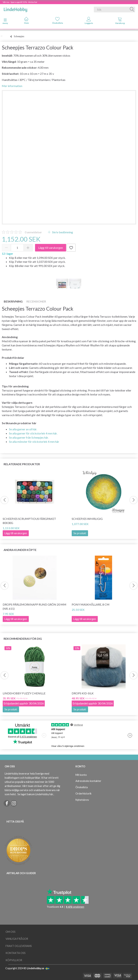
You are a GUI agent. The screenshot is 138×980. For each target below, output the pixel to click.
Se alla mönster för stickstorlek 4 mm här (34, 442)
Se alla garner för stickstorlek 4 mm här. (33, 433)
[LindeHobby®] (15, 9)
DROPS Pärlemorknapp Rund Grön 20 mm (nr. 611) (34, 606)
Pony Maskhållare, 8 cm (91, 604)
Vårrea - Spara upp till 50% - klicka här (20, 2)
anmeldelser (33, 232)
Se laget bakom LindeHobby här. (35, 794)
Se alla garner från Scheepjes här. (29, 437)
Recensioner (36, 301)
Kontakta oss (16, 953)
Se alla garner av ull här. (23, 429)
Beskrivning (13, 301)
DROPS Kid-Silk (83, 693)
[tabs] (120, 21)
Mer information (12, 86)
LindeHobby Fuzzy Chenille (24, 693)
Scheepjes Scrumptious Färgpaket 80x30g (29, 521)
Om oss (11, 932)
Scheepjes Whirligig (87, 519)
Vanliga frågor (17, 939)
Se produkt (80, 533)
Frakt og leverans (19, 946)
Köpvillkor (14, 960)
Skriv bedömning (62, 232)
